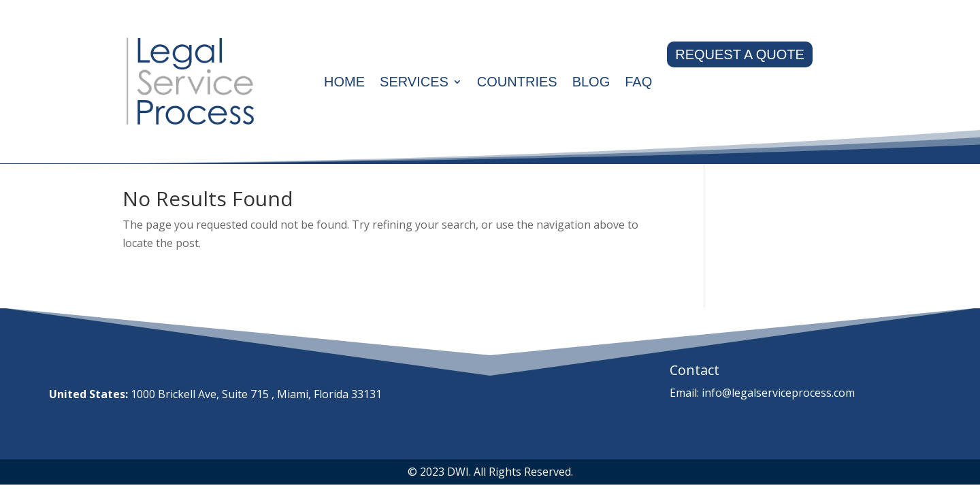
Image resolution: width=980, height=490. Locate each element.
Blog (591, 82)
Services (414, 82)
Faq (638, 82)
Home (344, 82)
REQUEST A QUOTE (740, 54)
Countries (517, 82)
